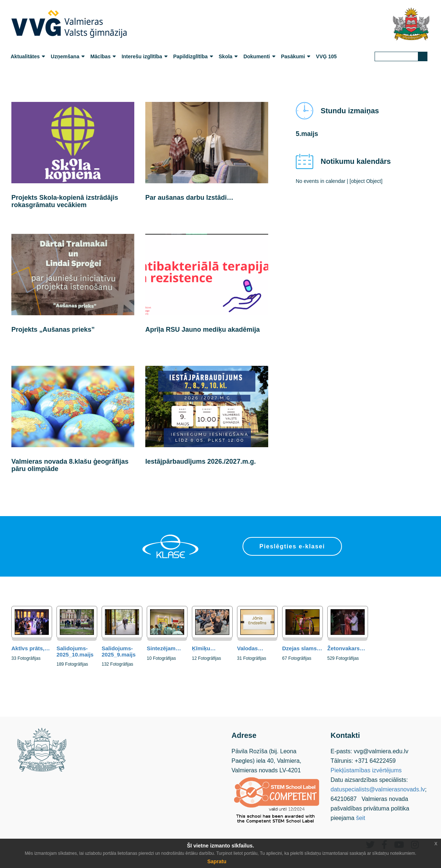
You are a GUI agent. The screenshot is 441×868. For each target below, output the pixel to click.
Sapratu (217, 861)
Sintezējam (164, 648)
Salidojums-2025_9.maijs (119, 651)
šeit (360, 818)
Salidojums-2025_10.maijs (75, 651)
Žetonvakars (346, 648)
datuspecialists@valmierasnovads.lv (378, 789)
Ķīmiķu (204, 648)
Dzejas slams (302, 648)
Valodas (250, 648)
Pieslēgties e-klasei (292, 546)
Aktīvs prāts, (31, 648)
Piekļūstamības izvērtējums (366, 770)
